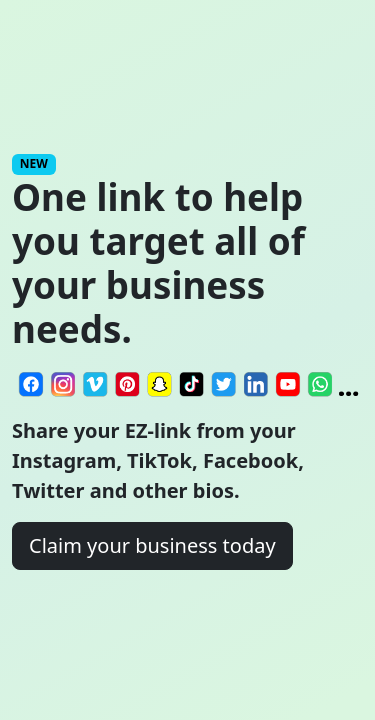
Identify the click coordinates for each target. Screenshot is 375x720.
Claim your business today (152, 545)
